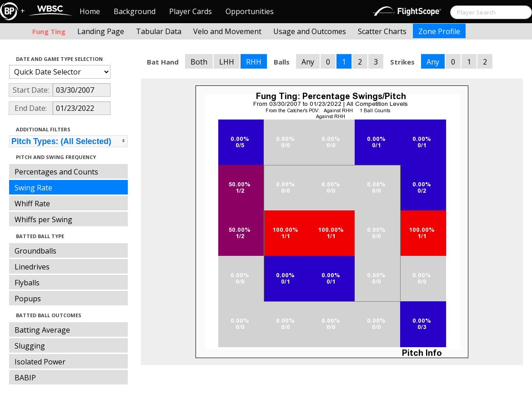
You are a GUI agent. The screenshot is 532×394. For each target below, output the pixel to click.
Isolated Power (40, 362)
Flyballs (27, 283)
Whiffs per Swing (43, 219)
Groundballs (35, 251)
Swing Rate (33, 188)
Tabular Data (159, 31)
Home (90, 11)
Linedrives (32, 267)
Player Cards (191, 11)
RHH (254, 62)
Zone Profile (439, 31)
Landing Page (101, 31)
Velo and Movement (227, 31)
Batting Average (42, 330)
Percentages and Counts (56, 172)
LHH (227, 62)
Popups (28, 299)
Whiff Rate (32, 204)
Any (308, 62)
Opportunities (250, 11)
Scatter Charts (382, 31)
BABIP (25, 378)
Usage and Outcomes (310, 31)
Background (135, 11)
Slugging (30, 346)
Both (199, 62)
